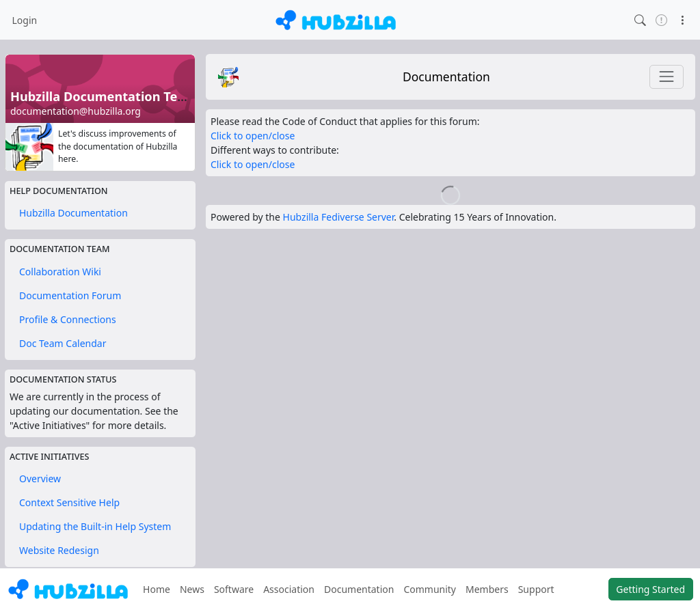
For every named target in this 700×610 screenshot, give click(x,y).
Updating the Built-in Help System (95, 526)
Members (487, 589)
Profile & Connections (68, 319)
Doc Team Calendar (63, 343)
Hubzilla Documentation (73, 213)
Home (157, 589)
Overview (40, 479)
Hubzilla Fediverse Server (339, 217)
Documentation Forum (70, 295)
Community (430, 589)
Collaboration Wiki (60, 272)
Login (25, 20)
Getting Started (650, 589)
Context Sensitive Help (69, 502)
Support (536, 589)
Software (234, 589)
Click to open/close (253, 136)
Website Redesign (59, 550)
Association (289, 589)
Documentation (446, 77)
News (192, 589)
